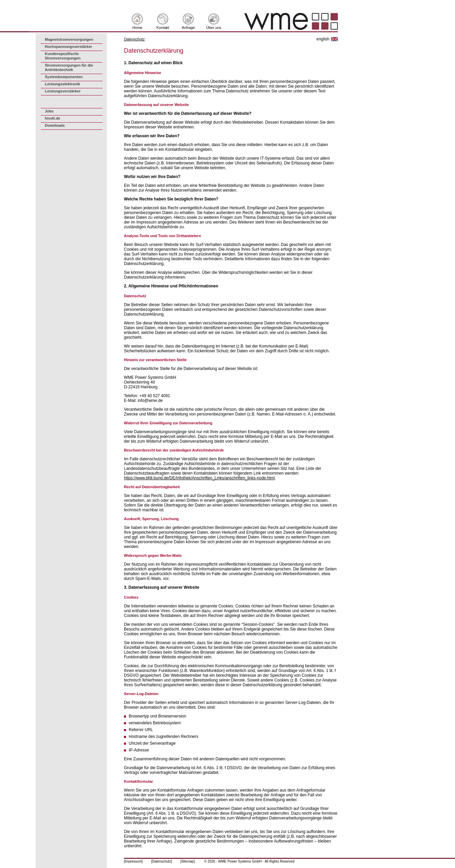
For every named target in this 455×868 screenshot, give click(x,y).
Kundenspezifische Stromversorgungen (63, 56)
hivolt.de (52, 118)
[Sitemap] (187, 861)
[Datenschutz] (161, 861)
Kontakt (163, 28)
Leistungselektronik (62, 84)
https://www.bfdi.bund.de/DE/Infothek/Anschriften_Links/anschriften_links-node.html (199, 478)
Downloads (55, 125)
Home (137, 28)
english (323, 39)
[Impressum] (133, 861)
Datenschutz (134, 39)
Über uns (214, 28)
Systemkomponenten (64, 77)
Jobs (49, 111)
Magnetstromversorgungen (69, 39)
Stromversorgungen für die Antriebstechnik (69, 67)
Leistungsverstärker (63, 91)
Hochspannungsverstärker (68, 47)
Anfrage (188, 28)
